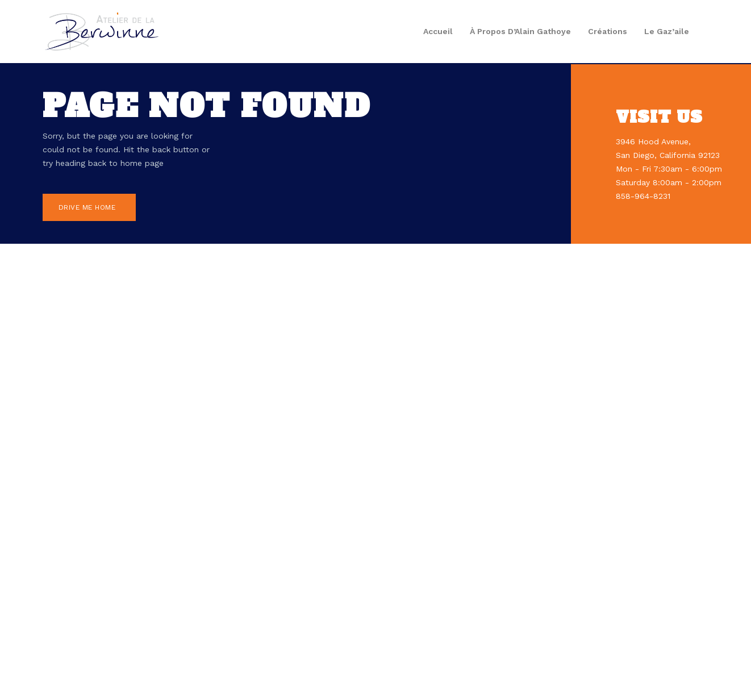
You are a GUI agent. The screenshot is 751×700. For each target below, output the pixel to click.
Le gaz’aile (667, 31)
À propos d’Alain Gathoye (520, 31)
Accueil (438, 31)
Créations (608, 31)
